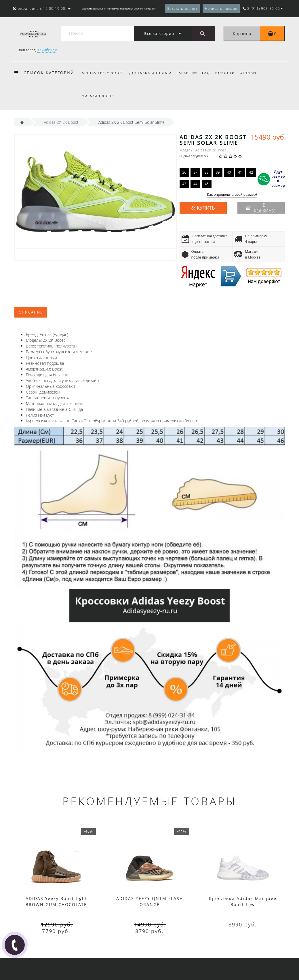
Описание (31, 312)
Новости (225, 73)
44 (195, 184)
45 (207, 184)
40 (229, 172)
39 (218, 172)
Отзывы (248, 73)
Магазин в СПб (98, 96)
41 (240, 172)
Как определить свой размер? (232, 195)
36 (184, 172)
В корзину (260, 208)
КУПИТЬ (206, 208)
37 (195, 172)
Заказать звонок (182, 8)
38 (207, 172)
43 (184, 184)
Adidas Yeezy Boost (103, 73)
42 (251, 172)
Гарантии (187, 73)
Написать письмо (221, 8)
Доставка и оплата (151, 73)
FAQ (206, 73)
